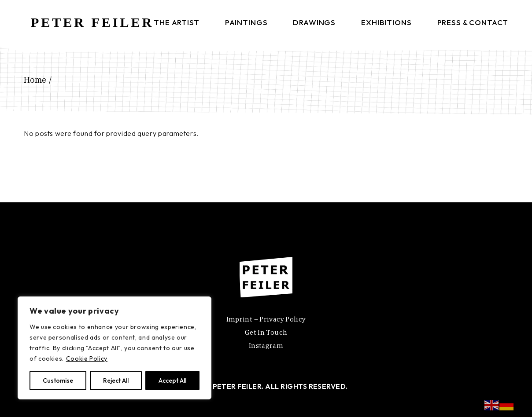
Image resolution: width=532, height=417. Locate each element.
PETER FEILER (92, 22)
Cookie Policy (87, 358)
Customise (58, 380)
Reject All (116, 380)
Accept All (172, 380)
